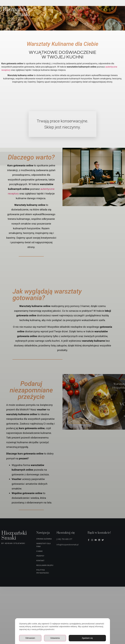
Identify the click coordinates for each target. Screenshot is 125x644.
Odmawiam (30, 638)
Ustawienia (55, 638)
